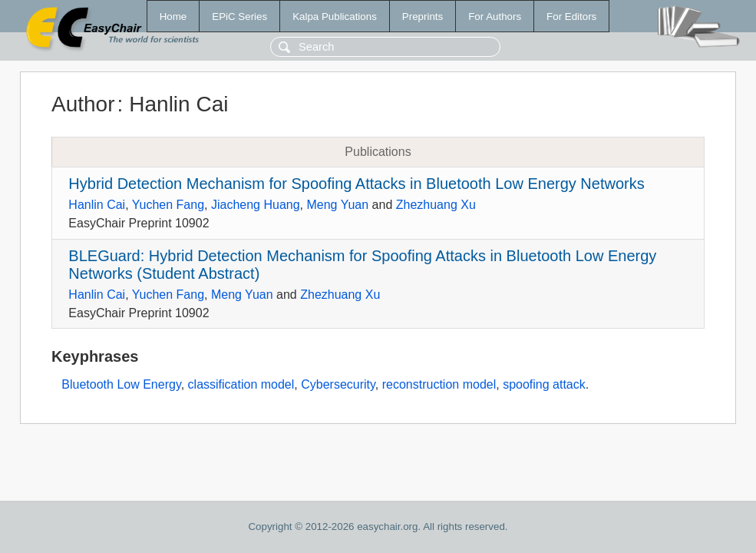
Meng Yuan (337, 205)
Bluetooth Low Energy (121, 384)
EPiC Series (239, 17)
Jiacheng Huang (256, 205)
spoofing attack (544, 384)
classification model (241, 384)
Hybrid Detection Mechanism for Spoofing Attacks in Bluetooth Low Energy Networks (356, 184)
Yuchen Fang (168, 205)
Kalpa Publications (335, 17)
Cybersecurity (338, 384)
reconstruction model (439, 384)
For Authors (495, 17)
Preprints (423, 17)
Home (173, 17)
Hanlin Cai (97, 205)
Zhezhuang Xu (436, 205)
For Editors (571, 17)
